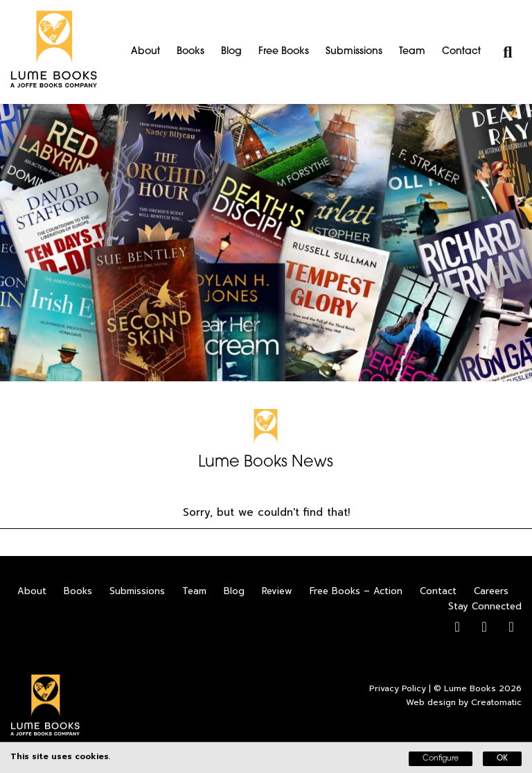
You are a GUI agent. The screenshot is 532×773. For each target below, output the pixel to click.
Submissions (354, 52)
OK (502, 759)
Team (412, 52)
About (145, 52)
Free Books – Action (356, 591)
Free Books (284, 52)
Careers (491, 591)
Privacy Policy (398, 688)
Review (277, 591)
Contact (461, 52)
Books (190, 52)
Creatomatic (496, 702)
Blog (231, 52)
